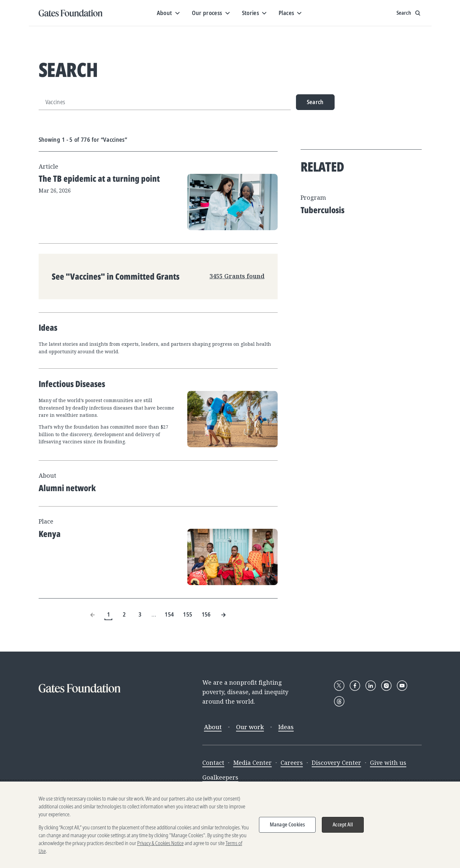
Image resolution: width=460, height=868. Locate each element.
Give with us (388, 763)
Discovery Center (336, 763)
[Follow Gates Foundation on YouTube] (402, 686)
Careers (292, 763)
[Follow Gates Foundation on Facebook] (355, 686)
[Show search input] (409, 13)
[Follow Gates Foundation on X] (339, 686)
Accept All (343, 824)
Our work (250, 727)
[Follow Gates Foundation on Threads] (339, 701)
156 (206, 614)
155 (188, 614)
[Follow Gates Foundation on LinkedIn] (371, 686)
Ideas (286, 727)
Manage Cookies (287, 824)
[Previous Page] (93, 615)
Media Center (252, 763)
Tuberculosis (322, 210)
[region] (230, 825)
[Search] (165, 102)
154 (169, 614)
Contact (213, 763)
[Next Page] (223, 615)
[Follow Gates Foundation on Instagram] (386, 686)
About (213, 727)
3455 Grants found (237, 276)
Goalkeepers (220, 777)
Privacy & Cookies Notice (160, 843)
